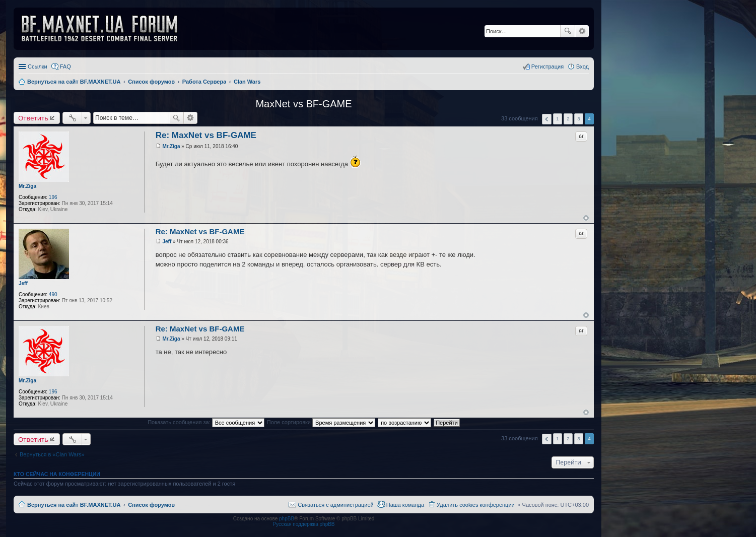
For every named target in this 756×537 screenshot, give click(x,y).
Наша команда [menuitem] (405, 505)
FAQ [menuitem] (65, 66)
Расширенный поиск (582, 31)
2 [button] (568, 119)
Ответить (33, 118)
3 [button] (579, 119)
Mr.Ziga (27, 186)
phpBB (287, 519)
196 (53, 197)
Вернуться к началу (586, 218)
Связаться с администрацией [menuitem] (335, 505)
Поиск (568, 31)
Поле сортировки (321, 422)
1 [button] (558, 119)
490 (53, 294)
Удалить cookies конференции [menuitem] (476, 505)
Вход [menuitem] (582, 66)
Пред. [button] (547, 119)
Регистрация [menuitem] (547, 66)
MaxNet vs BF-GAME (303, 104)
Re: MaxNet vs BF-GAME (206, 135)
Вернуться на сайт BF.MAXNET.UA (74, 505)
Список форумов (151, 505)
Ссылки (38, 66)
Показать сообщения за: (206, 422)
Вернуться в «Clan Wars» (52, 454)
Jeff (23, 283)
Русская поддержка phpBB (303, 524)
